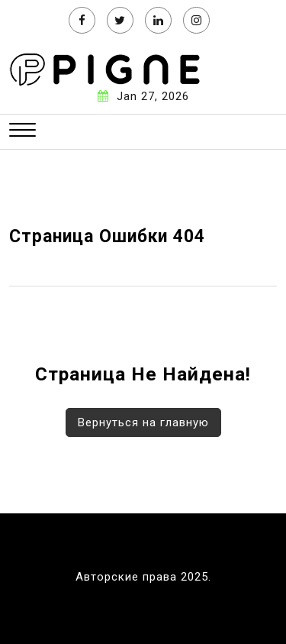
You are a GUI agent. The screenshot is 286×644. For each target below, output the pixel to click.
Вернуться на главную (143, 422)
